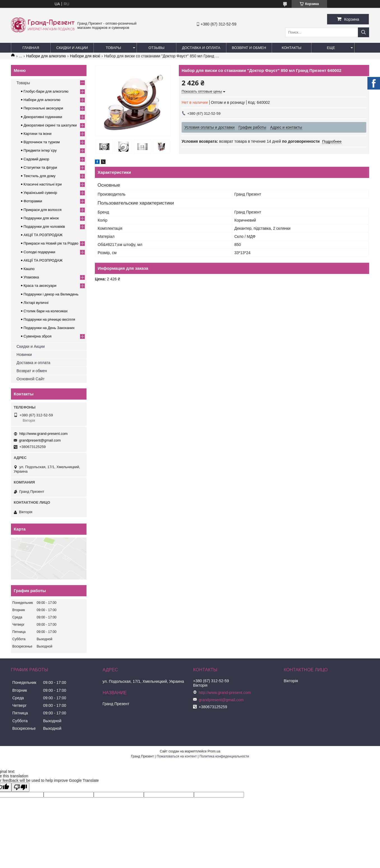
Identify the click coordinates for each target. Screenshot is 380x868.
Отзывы (156, 48)
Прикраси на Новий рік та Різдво (51, 243)
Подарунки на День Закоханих (49, 328)
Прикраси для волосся (43, 210)
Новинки (24, 355)
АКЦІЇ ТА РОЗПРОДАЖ (43, 235)
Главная (31, 48)
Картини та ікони (37, 134)
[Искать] (363, 32)
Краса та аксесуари (40, 286)
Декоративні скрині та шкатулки (50, 125)
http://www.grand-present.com (44, 434)
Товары (113, 48)
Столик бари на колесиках (46, 311)
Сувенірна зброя (37, 336)
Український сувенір (40, 193)
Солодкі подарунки (39, 252)
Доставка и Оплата (201, 48)
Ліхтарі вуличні (36, 303)
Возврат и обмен (249, 48)
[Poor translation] (20, 787)
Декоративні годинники (43, 117)
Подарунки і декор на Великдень (51, 294)
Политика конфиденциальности (224, 756)
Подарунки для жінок (41, 218)
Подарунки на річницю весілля (49, 319)
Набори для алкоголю (46, 56)
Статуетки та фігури (40, 167)
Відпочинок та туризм (42, 142)
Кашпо (29, 269)
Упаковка (31, 277)
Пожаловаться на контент (177, 756)
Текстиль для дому (39, 176)
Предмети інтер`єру (40, 150)
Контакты (292, 48)
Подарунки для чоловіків (44, 227)
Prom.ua (214, 751)
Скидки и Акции (72, 48)
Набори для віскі (85, 56)
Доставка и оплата (33, 363)
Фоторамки (33, 201)
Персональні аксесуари (43, 108)
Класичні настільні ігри (43, 184)
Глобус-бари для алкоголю (46, 91)
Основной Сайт (31, 379)
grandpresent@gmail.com (40, 440)
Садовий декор (36, 159)
